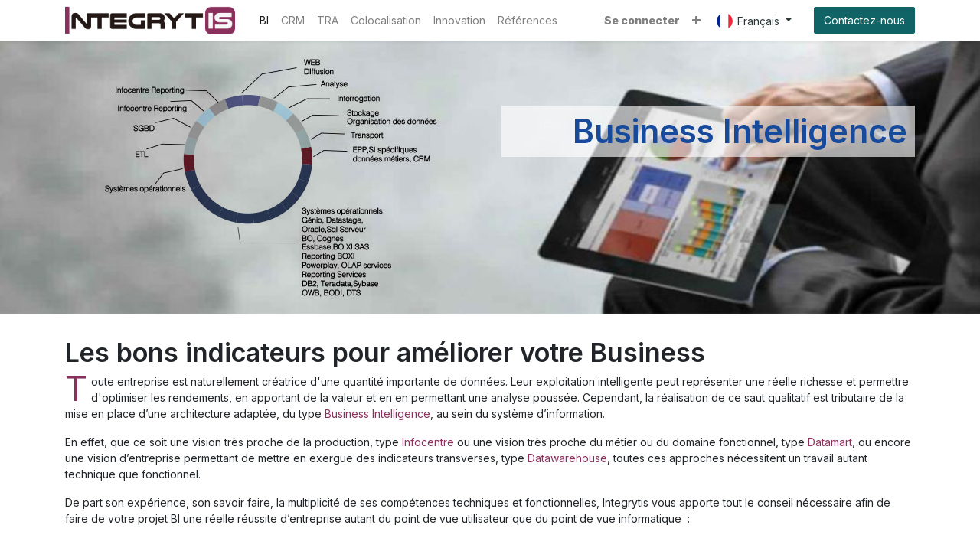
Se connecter (642, 20)
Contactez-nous (864, 20)
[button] (696, 20)
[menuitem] (264, 20)
